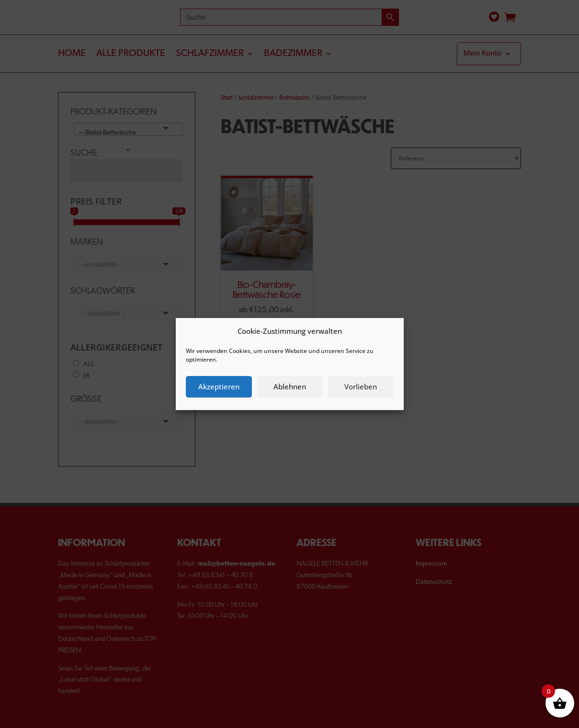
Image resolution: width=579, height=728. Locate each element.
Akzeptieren (219, 387)
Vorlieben (361, 387)
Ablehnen (290, 387)
